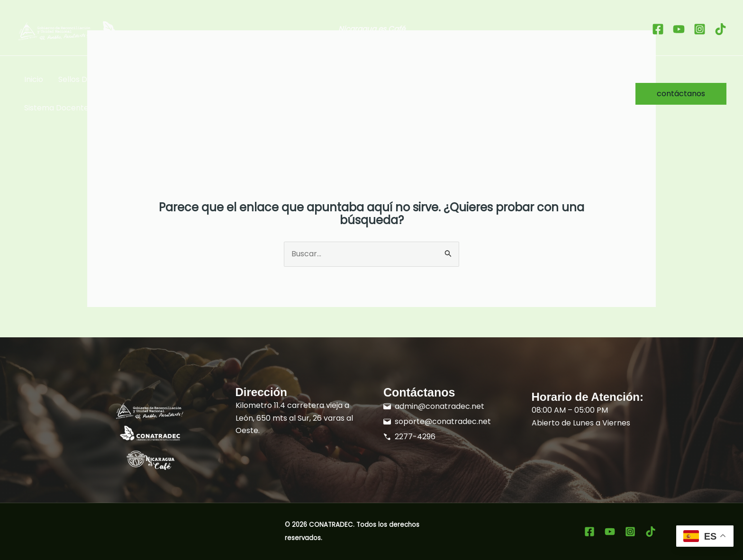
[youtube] (679, 29)
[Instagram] (700, 29)
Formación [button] (436, 80)
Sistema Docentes (58, 108)
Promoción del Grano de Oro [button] (337, 80)
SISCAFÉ (563, 79)
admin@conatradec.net (439, 406)
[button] (124, 80)
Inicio (34, 79)
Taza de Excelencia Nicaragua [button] (204, 80)
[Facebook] (658, 29)
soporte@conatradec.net (443, 421)
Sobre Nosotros (504, 79)
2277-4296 (415, 437)
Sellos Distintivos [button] (94, 80)
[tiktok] (720, 29)
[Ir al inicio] (99, 31)
